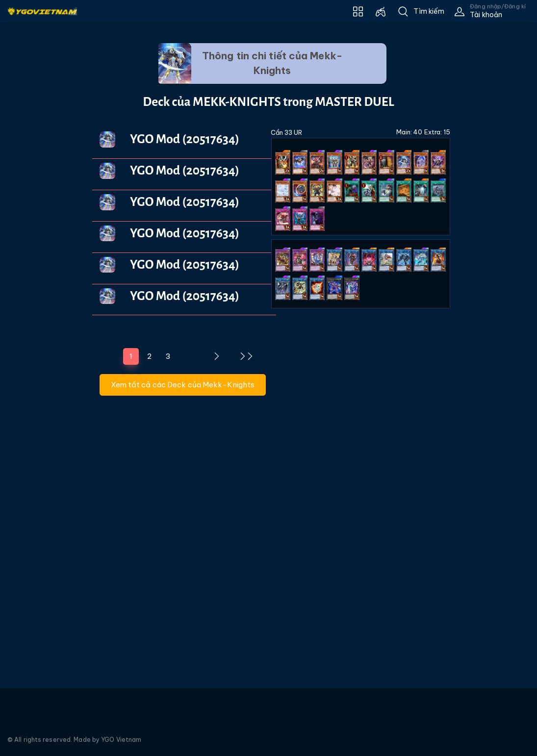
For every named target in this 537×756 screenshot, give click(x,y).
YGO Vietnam (121, 740)
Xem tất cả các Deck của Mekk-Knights (183, 385)
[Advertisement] (38, 209)
